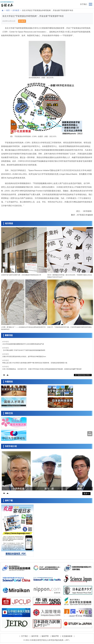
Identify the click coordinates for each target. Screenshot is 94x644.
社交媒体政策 (67, 636)
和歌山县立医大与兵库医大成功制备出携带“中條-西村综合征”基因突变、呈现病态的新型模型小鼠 (35, 363)
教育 (8, 10)
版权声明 (45, 636)
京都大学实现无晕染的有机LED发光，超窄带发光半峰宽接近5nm (24, 357)
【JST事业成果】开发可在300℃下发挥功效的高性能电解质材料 (24, 350)
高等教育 (16, 10)
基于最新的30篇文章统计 (83, 375)
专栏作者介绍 (11, 446)
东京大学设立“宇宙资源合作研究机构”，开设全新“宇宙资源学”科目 (48, 10)
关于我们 (84, 4)
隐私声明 (55, 636)
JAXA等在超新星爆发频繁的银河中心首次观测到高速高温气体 (23, 344)
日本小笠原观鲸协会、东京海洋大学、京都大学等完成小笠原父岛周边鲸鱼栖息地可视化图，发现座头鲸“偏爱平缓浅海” (42, 369)
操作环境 (35, 636)
